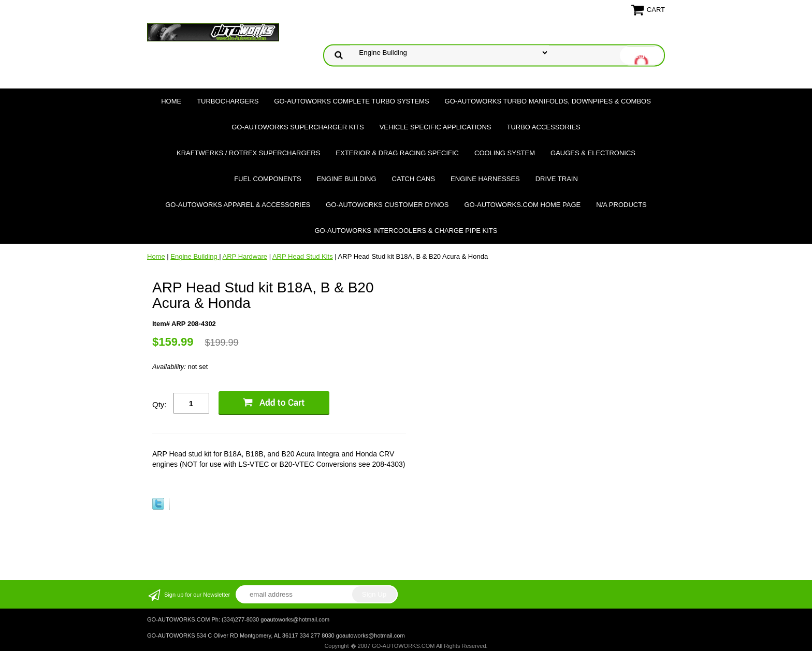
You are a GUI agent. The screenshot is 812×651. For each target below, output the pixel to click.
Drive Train (557, 179)
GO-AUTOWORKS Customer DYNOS (387, 205)
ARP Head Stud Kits (303, 256)
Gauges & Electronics (593, 153)
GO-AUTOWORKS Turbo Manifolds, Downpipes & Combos (548, 101)
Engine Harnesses (485, 179)
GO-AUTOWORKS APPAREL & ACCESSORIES (238, 205)
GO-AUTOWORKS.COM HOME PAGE (522, 205)
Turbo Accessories (543, 127)
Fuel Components (268, 179)
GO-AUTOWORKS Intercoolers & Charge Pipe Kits (406, 231)
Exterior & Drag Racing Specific (397, 153)
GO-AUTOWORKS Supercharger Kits (298, 127)
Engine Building (347, 179)
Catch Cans (414, 179)
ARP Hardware (245, 256)
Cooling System (505, 153)
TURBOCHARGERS (228, 101)
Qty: (160, 404)
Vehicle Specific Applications (436, 127)
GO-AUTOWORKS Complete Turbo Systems (351, 101)
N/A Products (621, 205)
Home (171, 101)
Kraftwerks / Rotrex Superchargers (248, 153)
